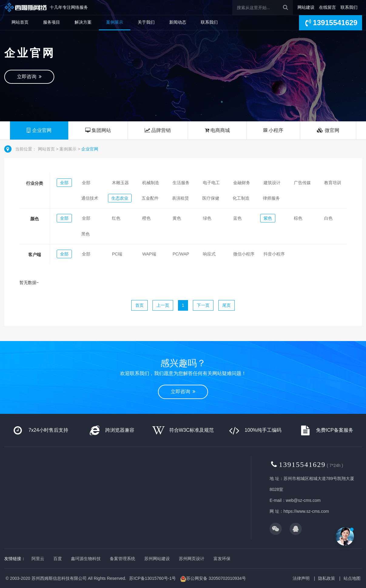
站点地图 (352, 578)
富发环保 (222, 559)
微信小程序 (244, 254)
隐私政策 (327, 578)
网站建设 (306, 7)
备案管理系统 (123, 559)
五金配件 (150, 198)
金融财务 (242, 183)
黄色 (177, 218)
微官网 (328, 130)
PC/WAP (181, 254)
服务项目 (52, 22)
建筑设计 (272, 183)
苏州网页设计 (192, 559)
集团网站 (98, 130)
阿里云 (38, 559)
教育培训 (333, 183)
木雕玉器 (120, 183)
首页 (139, 305)
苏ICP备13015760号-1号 (153, 578)
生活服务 (181, 183)
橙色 (146, 218)
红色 (116, 218)
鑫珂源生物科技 (86, 559)
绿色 (207, 218)
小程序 (273, 130)
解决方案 (83, 22)
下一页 (203, 305)
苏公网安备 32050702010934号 (213, 579)
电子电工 (211, 183)
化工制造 (241, 198)
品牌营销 (158, 130)
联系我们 (349, 7)
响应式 (209, 254)
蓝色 (237, 218)
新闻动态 (178, 22)
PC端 (117, 254)
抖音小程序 (274, 254)
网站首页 (20, 22)
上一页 (163, 305)
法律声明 (301, 578)
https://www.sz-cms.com (306, 511)
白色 (328, 218)
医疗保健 (211, 198)
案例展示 (115, 22)
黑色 (86, 234)
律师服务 (271, 198)
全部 (64, 183)
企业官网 (39, 130)
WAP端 (149, 254)
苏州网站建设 (157, 559)
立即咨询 (29, 77)
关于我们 (146, 22)
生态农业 (120, 198)
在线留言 (327, 7)
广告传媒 (302, 183)
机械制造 (151, 183)
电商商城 (217, 130)
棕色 (298, 218)
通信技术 (90, 198)
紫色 (268, 218)
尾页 (227, 305)
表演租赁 (180, 198)
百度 (58, 559)
